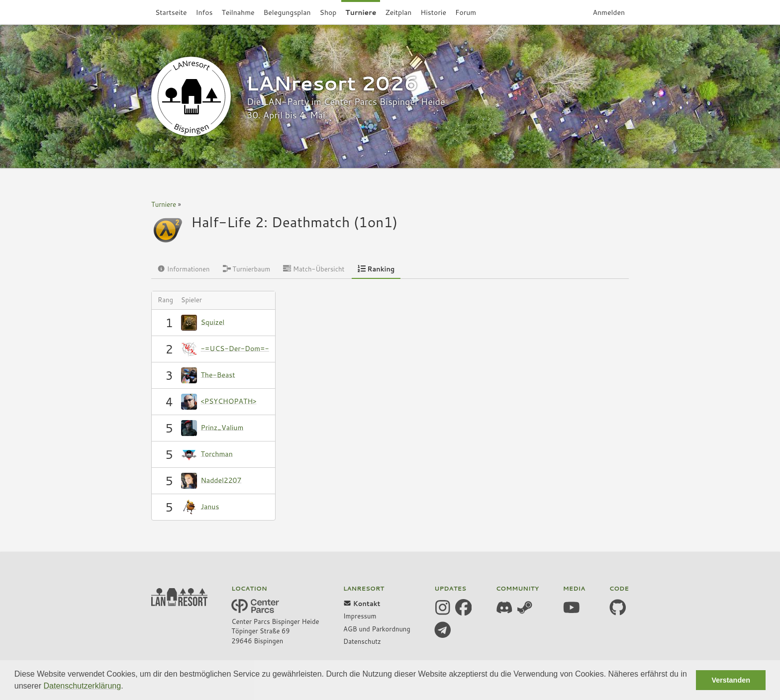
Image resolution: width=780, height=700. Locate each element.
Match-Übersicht (314, 269)
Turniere (164, 204)
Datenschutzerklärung (83, 686)
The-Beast (218, 374)
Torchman (217, 453)
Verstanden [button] (731, 680)
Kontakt (362, 604)
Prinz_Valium (222, 427)
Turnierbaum (247, 269)
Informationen (184, 269)
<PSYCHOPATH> (229, 401)
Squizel (213, 322)
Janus (210, 506)
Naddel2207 (221, 480)
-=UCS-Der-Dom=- (235, 348)
